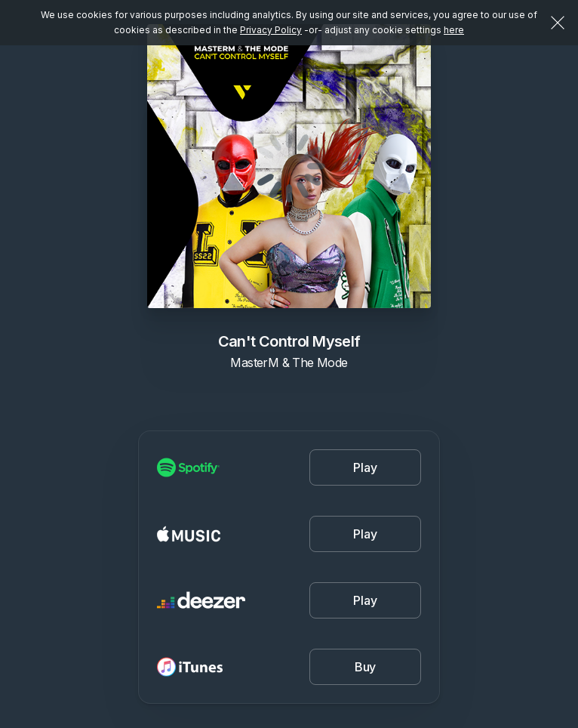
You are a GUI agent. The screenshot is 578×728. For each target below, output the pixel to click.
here (454, 30)
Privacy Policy (271, 30)
